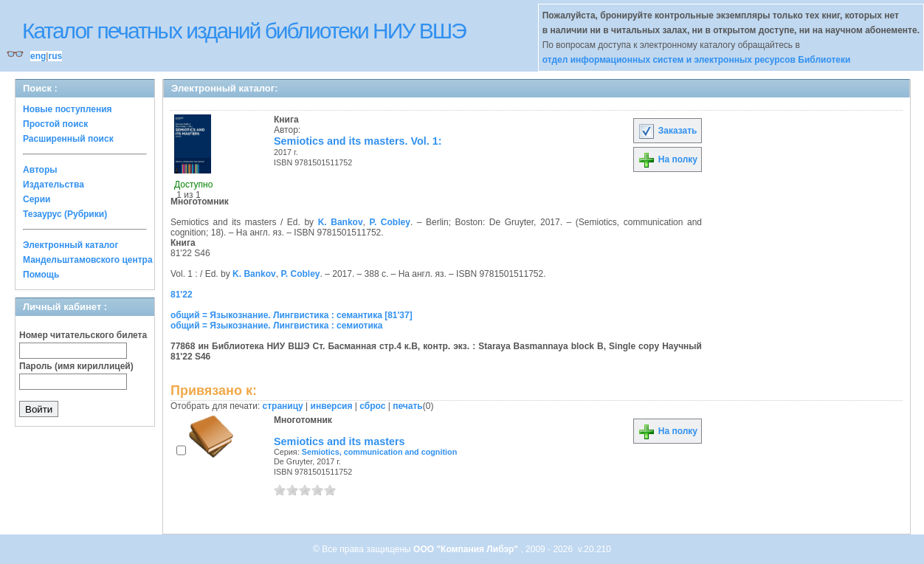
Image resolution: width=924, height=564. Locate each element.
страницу (283, 406)
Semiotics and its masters (339, 441)
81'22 (182, 295)
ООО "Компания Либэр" (467, 549)
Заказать (667, 131)
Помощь (41, 275)
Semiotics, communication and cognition (380, 452)
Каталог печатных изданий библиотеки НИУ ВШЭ (244, 31)
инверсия (332, 406)
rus (55, 56)
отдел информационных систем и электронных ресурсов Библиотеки (697, 60)
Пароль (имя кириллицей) (76, 366)
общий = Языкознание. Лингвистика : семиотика (276, 326)
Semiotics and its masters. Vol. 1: (358, 141)
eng (38, 56)
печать (408, 406)
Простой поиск (55, 124)
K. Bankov (341, 222)
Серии (37, 199)
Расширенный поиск (68, 139)
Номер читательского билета (83, 335)
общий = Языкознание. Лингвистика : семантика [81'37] (292, 315)
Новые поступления (68, 109)
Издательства (54, 185)
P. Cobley (390, 222)
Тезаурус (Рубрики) (65, 214)
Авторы (40, 170)
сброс (372, 406)
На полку (668, 159)
